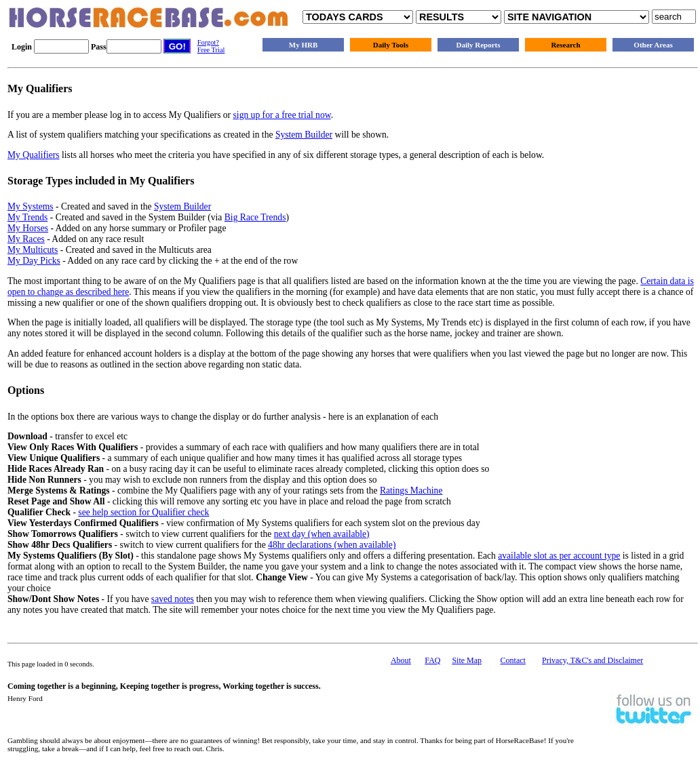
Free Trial (211, 50)
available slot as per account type (559, 556)
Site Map (467, 660)
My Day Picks (34, 261)
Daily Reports (478, 45)
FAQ (432, 660)
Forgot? (208, 42)
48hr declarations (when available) (332, 545)
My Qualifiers (34, 155)
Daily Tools (391, 45)
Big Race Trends (255, 217)
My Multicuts (33, 250)
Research (565, 45)
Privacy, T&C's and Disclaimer (592, 660)
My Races (26, 239)
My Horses (28, 228)
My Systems (31, 206)
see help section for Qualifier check (143, 512)
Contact (513, 660)
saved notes (173, 599)
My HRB (303, 45)
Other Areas (653, 45)
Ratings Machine (411, 491)
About (401, 660)
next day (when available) (322, 534)
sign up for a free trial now (282, 115)
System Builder (304, 135)
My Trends (27, 217)
